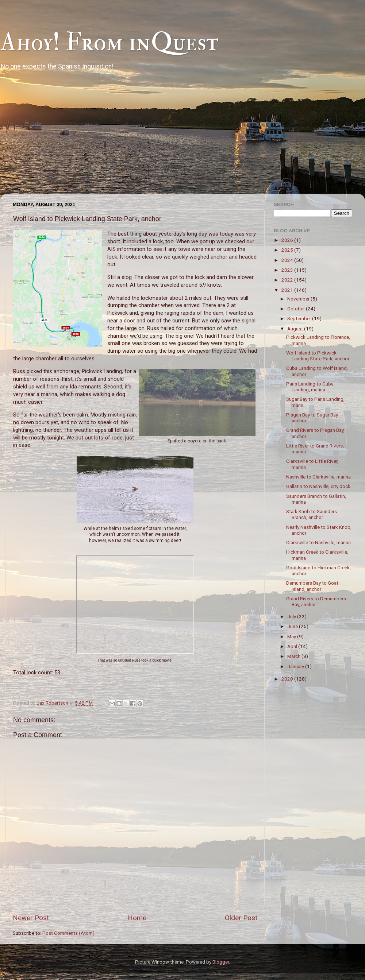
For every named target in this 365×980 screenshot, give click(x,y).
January (296, 666)
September (300, 318)
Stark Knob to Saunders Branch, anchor (312, 514)
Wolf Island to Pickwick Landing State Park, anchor (318, 356)
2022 (288, 280)
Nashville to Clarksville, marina (318, 477)
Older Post (241, 918)
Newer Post (31, 918)
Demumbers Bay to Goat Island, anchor (312, 586)
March (294, 656)
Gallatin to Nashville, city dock (318, 486)
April (293, 646)
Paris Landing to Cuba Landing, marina (310, 387)
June (293, 626)
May (292, 636)
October (297, 309)
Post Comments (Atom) (68, 933)
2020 (288, 679)
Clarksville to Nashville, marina (318, 542)
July (292, 616)
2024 (288, 260)
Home (137, 918)
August (296, 329)
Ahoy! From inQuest (109, 42)
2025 (288, 250)
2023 (288, 270)
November (299, 299)
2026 (288, 240)
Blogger (221, 962)
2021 (288, 290)
